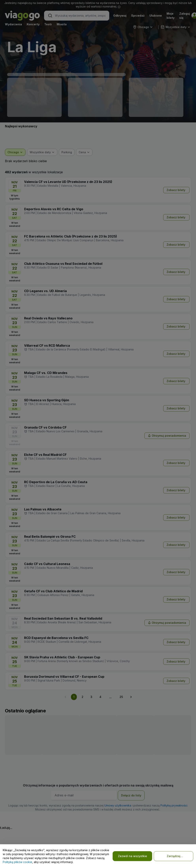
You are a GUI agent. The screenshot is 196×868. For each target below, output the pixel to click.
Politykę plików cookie (17, 862)
